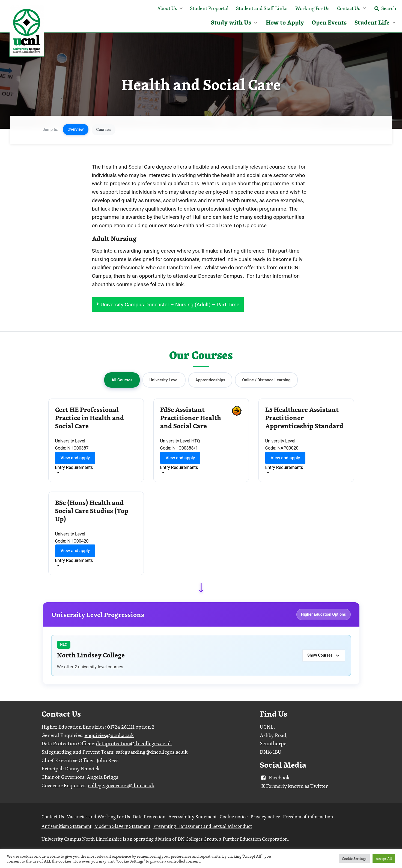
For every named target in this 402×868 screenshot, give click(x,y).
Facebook (275, 777)
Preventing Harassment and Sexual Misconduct (203, 826)
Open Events (329, 22)
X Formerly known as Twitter (295, 786)
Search (385, 8)
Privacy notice (265, 817)
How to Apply (285, 22)
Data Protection (149, 817)
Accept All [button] (384, 859)
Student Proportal (209, 8)
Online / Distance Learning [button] (266, 380)
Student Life (372, 22)
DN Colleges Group (197, 839)
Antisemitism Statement (66, 826)
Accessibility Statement (193, 817)
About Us (167, 8)
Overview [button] (75, 129)
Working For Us (312, 8)
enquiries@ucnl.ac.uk (109, 735)
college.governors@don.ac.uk (121, 785)
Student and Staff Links (262, 8)
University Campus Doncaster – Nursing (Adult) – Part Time (170, 305)
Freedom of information (308, 817)
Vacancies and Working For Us (98, 817)
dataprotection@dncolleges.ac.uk (134, 743)
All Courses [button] (122, 380)
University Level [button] (164, 380)
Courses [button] (104, 130)
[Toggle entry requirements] (74, 470)
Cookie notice (234, 817)
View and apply (75, 458)
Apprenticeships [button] (210, 380)
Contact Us (349, 8)
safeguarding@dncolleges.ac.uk (152, 752)
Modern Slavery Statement (122, 826)
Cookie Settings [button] (354, 859)
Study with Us (231, 22)
